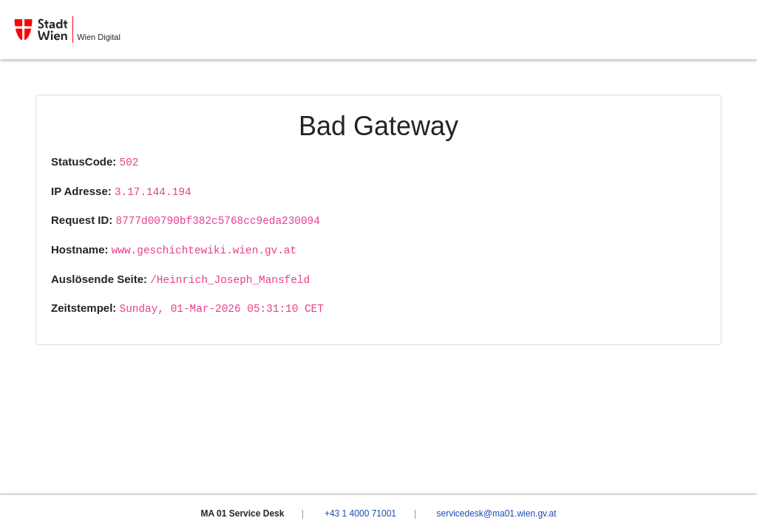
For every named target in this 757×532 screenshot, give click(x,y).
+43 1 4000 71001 (360, 514)
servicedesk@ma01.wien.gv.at (496, 514)
